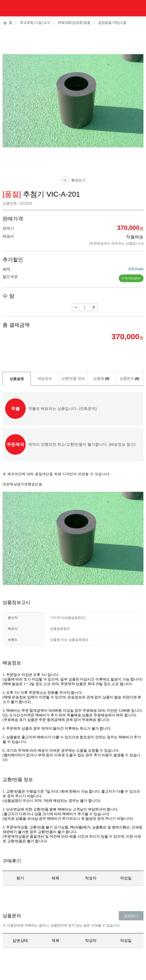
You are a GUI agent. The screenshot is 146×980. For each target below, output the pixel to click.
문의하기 (131, 916)
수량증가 (94, 307)
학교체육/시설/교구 (35, 23)
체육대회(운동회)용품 (74, 23)
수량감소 (76, 307)
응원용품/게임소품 (112, 23)
